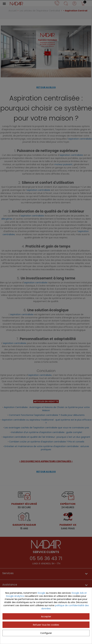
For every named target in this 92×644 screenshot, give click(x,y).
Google (41, 593)
